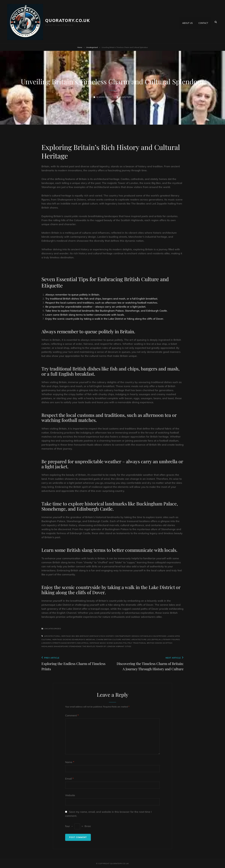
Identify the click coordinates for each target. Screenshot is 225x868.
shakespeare (61, 646)
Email (69, 779)
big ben (76, 636)
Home (80, 47)
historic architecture (134, 639)
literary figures (171, 639)
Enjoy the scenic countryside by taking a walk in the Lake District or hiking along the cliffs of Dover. (105, 319)
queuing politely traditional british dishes (138, 643)
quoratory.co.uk (68, 20)
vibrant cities (123, 646)
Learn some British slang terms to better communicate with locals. (85, 315)
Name (70, 762)
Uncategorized (92, 47)
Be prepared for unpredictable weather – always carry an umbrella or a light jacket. (96, 307)
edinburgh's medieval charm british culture (96, 639)
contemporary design (127, 636)
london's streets (51, 643)
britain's (85, 636)
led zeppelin (154, 639)
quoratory (126, 97)
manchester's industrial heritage (80, 643)
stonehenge (75, 646)
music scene (106, 643)
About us (187, 22)
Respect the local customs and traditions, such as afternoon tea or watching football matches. (102, 303)
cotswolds (146, 636)
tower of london (106, 646)
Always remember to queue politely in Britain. (73, 295)
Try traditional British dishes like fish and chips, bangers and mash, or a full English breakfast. (102, 299)
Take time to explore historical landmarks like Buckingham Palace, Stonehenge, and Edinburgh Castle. (106, 311)
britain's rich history (102, 636)
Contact (203, 22)
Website (70, 795)
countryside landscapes (166, 636)
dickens (67, 639)
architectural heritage (58, 636)
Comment (72, 715)
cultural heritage (52, 639)
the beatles (89, 646)
